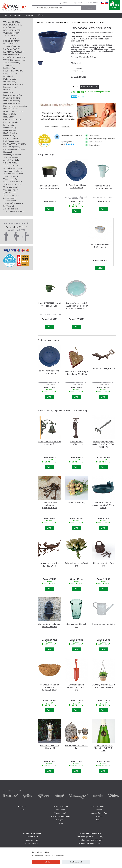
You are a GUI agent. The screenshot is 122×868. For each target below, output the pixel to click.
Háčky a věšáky (10, 114)
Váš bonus (94, 3)
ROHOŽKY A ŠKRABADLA (14, 57)
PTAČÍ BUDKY (9, 28)
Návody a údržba (60, 806)
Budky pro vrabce (10, 74)
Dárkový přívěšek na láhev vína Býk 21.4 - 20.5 (103, 748)
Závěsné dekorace (11, 209)
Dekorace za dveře (11, 87)
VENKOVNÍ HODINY (12, 22)
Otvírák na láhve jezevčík (103, 368)
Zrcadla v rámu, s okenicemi (15, 212)
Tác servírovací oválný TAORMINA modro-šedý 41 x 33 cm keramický (76, 306)
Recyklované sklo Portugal (14, 149)
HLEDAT (89, 8)
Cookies (99, 820)
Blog (22, 810)
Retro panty (8, 152)
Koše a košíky (9, 125)
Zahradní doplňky (10, 198)
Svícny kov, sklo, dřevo (12, 168)
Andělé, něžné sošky (12, 63)
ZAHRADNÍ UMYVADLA (13, 203)
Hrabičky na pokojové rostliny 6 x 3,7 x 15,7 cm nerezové (103, 444)
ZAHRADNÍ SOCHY (11, 49)
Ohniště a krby (9, 136)
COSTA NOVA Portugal (64, 22)
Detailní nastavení (76, 862)
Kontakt (81, 3)
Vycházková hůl (10, 193)
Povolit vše (46, 862)
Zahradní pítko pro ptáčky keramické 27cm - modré (103, 505)
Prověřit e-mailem (89, 87)
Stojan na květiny (10, 163)
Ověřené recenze (99, 806)
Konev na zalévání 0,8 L (103, 624)
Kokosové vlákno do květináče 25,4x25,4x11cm (49, 687)
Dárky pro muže (10, 79)
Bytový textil (8, 76)
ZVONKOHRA (9, 36)
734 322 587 (67, 3)
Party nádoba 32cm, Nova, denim (90, 22)
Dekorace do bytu (10, 82)
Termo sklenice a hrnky (13, 171)
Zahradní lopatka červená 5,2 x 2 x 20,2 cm (76, 687)
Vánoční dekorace (11, 176)
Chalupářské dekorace (12, 120)
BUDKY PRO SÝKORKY (13, 71)
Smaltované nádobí (11, 157)
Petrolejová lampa (11, 139)
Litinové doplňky (10, 128)
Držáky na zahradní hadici (14, 111)
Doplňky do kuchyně (11, 103)
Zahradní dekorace (11, 195)
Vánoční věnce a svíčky (13, 182)
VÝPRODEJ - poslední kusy (15, 60)
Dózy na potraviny (11, 109)
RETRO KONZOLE (11, 55)
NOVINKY (30, 16)
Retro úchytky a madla (12, 155)
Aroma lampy (9, 65)
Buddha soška (9, 68)
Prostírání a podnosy (12, 147)
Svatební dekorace (11, 166)
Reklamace (60, 810)
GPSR (60, 823)
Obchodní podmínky (99, 813)
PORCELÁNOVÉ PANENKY (15, 144)
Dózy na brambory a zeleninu (15, 106)
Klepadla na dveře (11, 122)
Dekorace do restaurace (13, 84)
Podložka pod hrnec (11, 141)
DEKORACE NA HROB (13, 25)
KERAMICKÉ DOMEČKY (14, 52)
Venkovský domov (44, 22)
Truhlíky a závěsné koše (13, 174)
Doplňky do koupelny (12, 101)
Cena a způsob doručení (60, 816)
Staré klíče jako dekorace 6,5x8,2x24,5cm (49, 505)
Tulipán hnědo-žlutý (76, 502)
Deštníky (7, 90)
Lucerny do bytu (10, 130)
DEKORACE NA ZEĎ (12, 30)
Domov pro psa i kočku (13, 95)
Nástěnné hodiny (10, 133)
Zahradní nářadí (10, 201)
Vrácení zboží (60, 813)
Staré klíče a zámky (11, 160)
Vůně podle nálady (11, 190)
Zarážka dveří (9, 206)
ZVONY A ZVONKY (11, 38)
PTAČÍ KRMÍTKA (10, 44)
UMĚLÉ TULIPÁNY (11, 33)
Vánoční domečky (11, 179)
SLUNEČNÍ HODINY (12, 47)
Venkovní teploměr (11, 187)
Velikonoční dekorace (12, 185)
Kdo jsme (60, 820)
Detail (49, 209)
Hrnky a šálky (9, 117)
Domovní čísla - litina (12, 98)
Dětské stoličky (9, 93)
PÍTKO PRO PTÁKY (11, 41)
